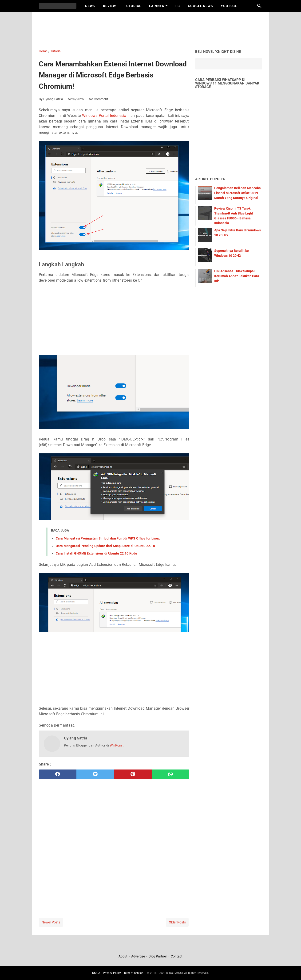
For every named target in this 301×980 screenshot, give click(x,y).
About (123, 956)
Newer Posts (51, 922)
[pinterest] (133, 774)
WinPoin (116, 745)
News (90, 6)
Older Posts (177, 922)
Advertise (138, 956)
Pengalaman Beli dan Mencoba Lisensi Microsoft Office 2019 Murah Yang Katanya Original (238, 193)
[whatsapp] (170, 774)
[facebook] (58, 774)
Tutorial (133, 6)
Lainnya (157, 6)
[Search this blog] (259, 6)
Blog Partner (158, 956)
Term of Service (133, 973)
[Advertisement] (153, 29)
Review (109, 6)
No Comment (99, 99)
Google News (200, 6)
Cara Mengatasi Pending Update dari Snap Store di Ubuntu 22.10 (105, 546)
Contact (177, 956)
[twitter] (95, 774)
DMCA (96, 973)
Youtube (229, 6)
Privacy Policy (112, 973)
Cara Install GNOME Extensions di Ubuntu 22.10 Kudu (97, 553)
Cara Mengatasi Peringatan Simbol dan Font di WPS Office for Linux (108, 538)
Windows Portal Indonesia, (105, 116)
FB (178, 6)
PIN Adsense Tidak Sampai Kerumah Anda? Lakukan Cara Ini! (237, 276)
